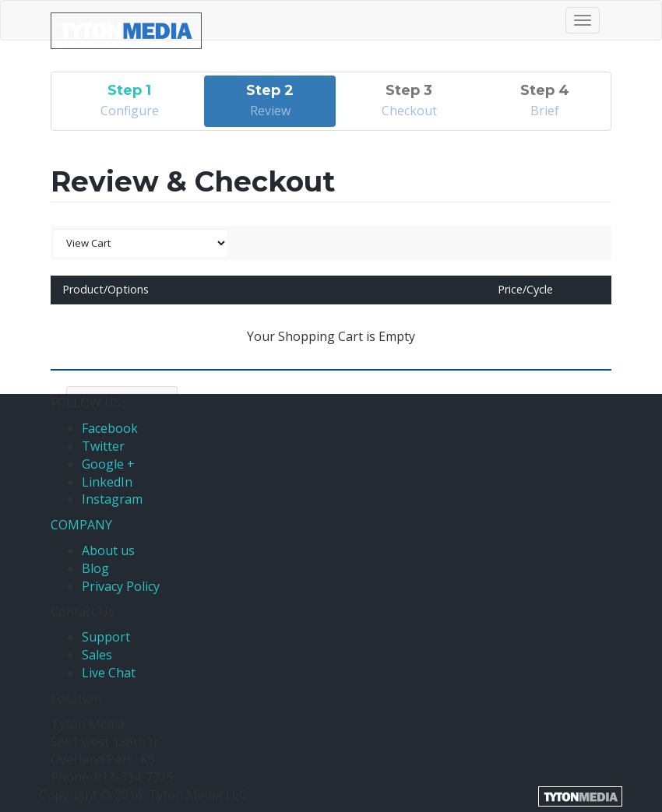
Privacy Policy (121, 586)
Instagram (112, 499)
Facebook (110, 428)
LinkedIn (107, 482)
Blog (95, 568)
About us (108, 550)
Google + (108, 464)
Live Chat (109, 673)
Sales (97, 655)
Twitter (103, 446)
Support (106, 637)
